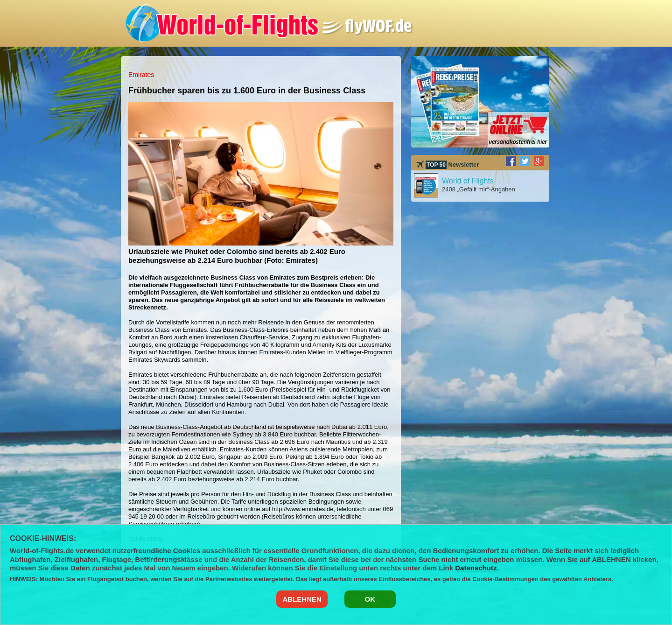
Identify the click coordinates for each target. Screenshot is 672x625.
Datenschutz (476, 568)
